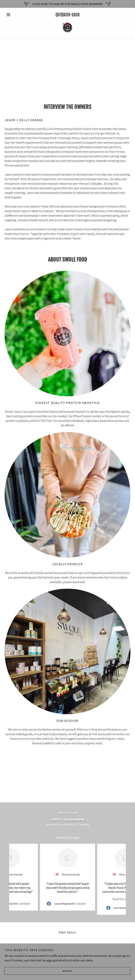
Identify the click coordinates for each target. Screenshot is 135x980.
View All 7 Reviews (67, 837)
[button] (14, 15)
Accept (67, 971)
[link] (67, 28)
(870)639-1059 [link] (67, 15)
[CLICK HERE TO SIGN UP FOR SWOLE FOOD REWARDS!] (67, 4)
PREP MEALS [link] (68, 932)
